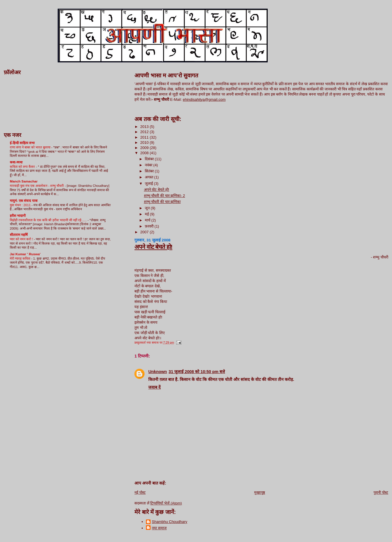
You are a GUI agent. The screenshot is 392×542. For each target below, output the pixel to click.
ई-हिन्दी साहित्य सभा (22, 143)
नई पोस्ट (140, 492)
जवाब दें (154, 387)
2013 (145, 127)
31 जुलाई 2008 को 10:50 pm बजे (197, 372)
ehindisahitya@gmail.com (204, 99)
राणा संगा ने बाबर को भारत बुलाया (31, 147)
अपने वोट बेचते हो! (156, 190)
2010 (145, 143)
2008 (145, 153)
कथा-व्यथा (16, 162)
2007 (145, 232)
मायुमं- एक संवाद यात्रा (24, 201)
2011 (145, 137)
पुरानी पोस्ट (381, 492)
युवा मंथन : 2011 (21, 205)
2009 (145, 148)
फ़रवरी (150, 226)
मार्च (148, 220)
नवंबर (149, 165)
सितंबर (150, 171)
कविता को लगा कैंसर (23, 167)
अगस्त (150, 177)
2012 (145, 132)
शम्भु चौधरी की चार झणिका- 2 (165, 196)
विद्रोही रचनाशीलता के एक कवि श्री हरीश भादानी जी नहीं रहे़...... (49, 220)
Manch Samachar (24, 181)
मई (147, 214)
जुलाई (149, 184)
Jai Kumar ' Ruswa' (25, 254)
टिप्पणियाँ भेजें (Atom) (166, 503)
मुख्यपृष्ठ (260, 492)
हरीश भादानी (18, 216)
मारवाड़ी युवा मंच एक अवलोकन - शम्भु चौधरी (37, 186)
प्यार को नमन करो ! (22, 239)
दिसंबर (150, 159)
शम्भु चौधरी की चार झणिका (162, 202)
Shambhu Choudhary (169, 522)
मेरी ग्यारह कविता (20, 258)
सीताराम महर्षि (19, 235)
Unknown (157, 372)
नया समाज (159, 528)
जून (148, 208)
